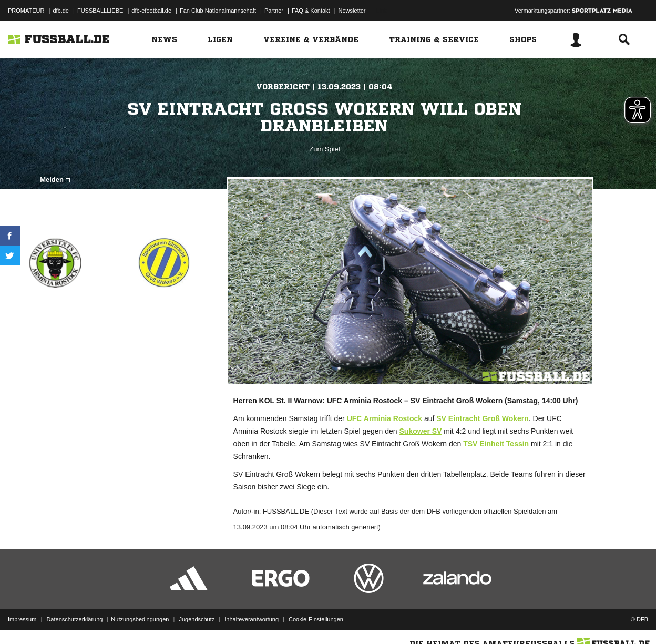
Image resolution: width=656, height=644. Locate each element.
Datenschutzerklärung (74, 619)
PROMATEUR (26, 11)
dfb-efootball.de (151, 11)
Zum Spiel (325, 149)
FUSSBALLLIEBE (100, 11)
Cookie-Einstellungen (316, 619)
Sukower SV (421, 431)
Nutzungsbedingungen (140, 619)
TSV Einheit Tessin (496, 444)
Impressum (22, 619)
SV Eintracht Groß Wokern (483, 418)
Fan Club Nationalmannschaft (218, 11)
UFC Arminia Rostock (385, 418)
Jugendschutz (197, 619)
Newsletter (352, 11)
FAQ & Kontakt (311, 11)
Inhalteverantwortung (252, 619)
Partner (274, 11)
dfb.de (61, 11)
